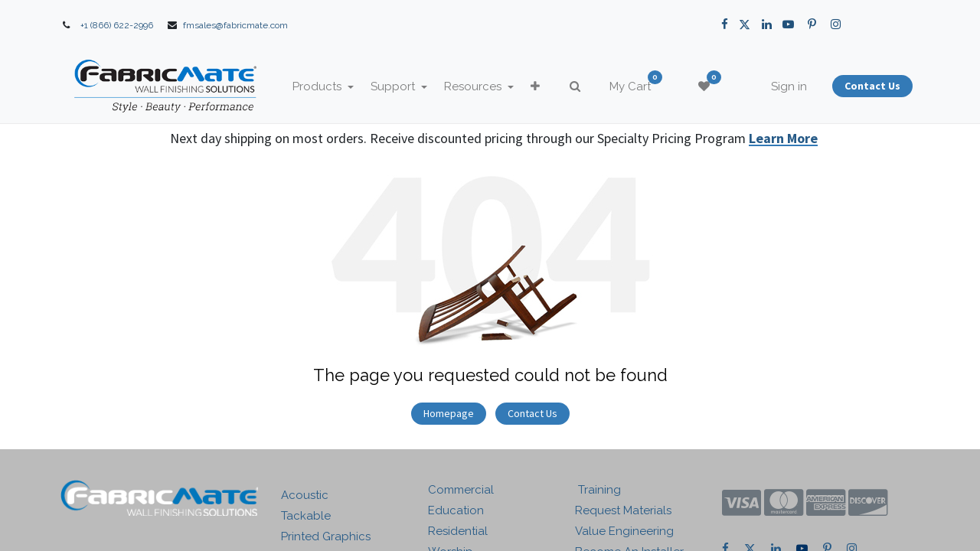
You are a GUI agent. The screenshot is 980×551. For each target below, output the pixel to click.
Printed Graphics (326, 536)
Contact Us (532, 413)
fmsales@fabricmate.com (235, 25)
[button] (535, 87)
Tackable (306, 516)
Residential (458, 531)
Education (456, 510)
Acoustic (305, 495)
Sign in (789, 86)
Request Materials (623, 510)
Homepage (449, 413)
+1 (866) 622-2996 (117, 25)
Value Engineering (624, 531)
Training (598, 490)
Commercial (461, 490)
